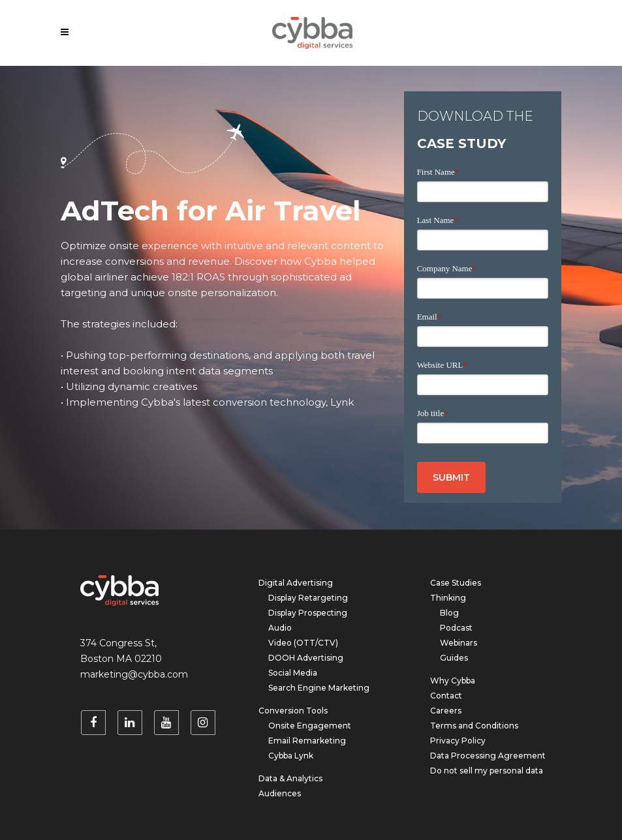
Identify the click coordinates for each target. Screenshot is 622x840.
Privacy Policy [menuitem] (458, 741)
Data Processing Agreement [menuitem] (488, 756)
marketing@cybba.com (134, 674)
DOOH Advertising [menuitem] (306, 658)
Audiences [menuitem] (280, 793)
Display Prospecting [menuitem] (308, 613)
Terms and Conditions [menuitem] (474, 726)
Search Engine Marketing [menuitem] (319, 688)
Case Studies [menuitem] (456, 583)
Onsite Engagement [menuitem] (310, 726)
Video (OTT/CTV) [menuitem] (303, 643)
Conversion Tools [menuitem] (293, 711)
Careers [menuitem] (446, 711)
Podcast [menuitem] (456, 628)
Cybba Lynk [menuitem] (291, 756)
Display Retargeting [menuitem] (308, 598)
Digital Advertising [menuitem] (296, 583)
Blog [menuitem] (449, 613)
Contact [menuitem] (446, 696)
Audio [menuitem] (280, 628)
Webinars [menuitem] (459, 643)
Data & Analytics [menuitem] (290, 778)
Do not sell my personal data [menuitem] (487, 771)
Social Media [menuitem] (293, 673)
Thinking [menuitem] (448, 598)
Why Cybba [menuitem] (453, 681)
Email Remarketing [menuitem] (307, 741)
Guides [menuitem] (454, 658)
